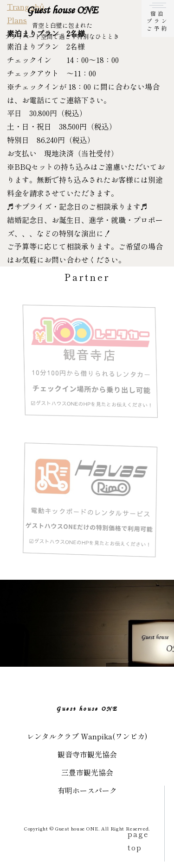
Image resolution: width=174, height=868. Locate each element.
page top (138, 840)
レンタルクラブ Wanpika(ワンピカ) (87, 736)
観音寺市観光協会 (87, 754)
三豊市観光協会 (87, 772)
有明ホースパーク (87, 790)
